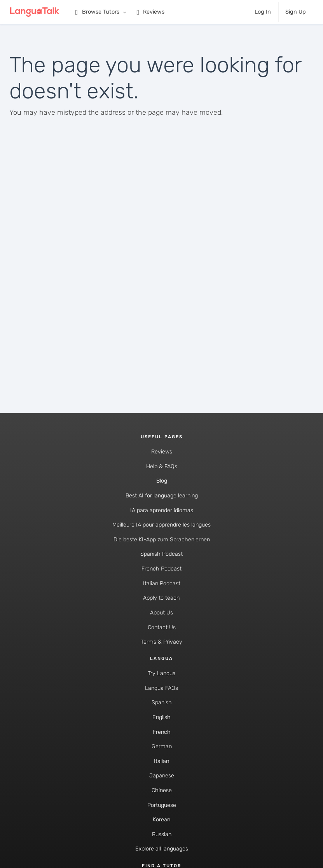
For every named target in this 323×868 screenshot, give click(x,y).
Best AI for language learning (162, 496)
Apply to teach (161, 598)
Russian (162, 834)
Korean (161, 820)
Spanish (162, 703)
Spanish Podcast (161, 554)
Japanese (162, 776)
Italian (161, 761)
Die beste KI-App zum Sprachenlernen (162, 540)
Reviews (162, 452)
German (162, 746)
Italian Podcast (162, 584)
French (162, 732)
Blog (162, 481)
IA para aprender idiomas (162, 510)
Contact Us (162, 627)
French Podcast (161, 569)
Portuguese (162, 805)
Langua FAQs (161, 688)
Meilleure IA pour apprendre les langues (161, 525)
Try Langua (162, 673)
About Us (161, 613)
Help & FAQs (162, 466)
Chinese (162, 790)
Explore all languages (162, 849)
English (161, 717)
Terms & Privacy (161, 642)
